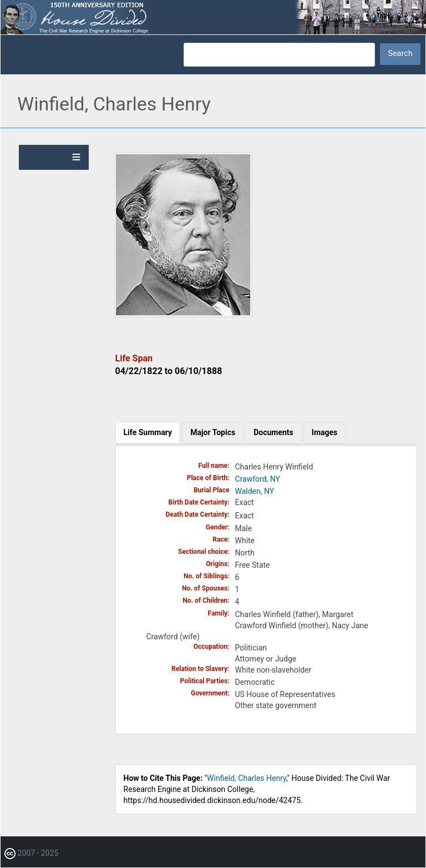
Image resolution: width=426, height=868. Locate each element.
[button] (183, 315)
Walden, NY (255, 491)
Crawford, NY (258, 479)
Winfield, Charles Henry (247, 778)
